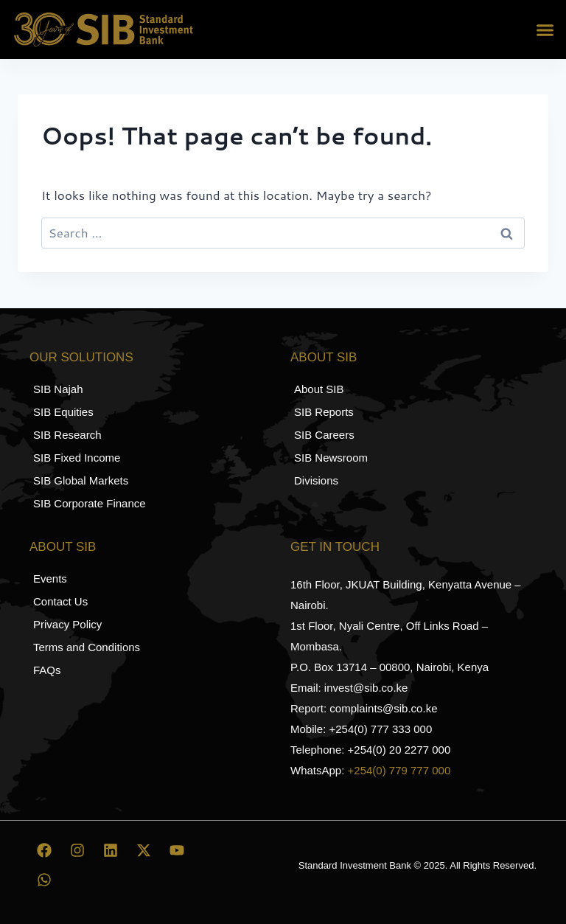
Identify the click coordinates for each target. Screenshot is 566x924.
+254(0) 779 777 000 (399, 770)
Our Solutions (81, 357)
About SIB (324, 357)
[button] (545, 29)
